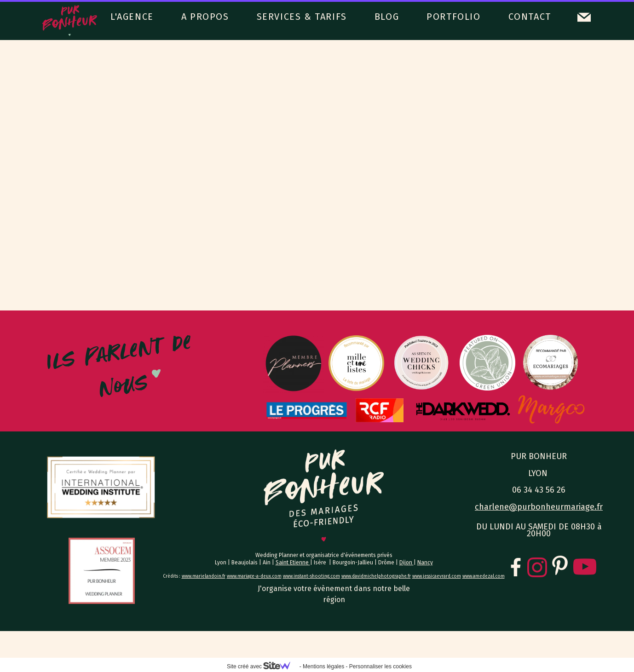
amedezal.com (489, 576)
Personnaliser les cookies (380, 666)
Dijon (406, 563)
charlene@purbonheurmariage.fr (539, 507)
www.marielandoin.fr (204, 576)
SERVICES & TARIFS (302, 17)
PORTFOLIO (453, 17)
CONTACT (530, 17)
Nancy (425, 563)
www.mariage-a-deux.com (254, 576)
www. (288, 576)
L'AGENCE (132, 17)
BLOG (387, 17)
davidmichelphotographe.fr (381, 576)
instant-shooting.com (317, 576)
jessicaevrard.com (442, 576)
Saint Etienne (293, 563)
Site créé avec (262, 666)
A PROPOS (205, 17)
